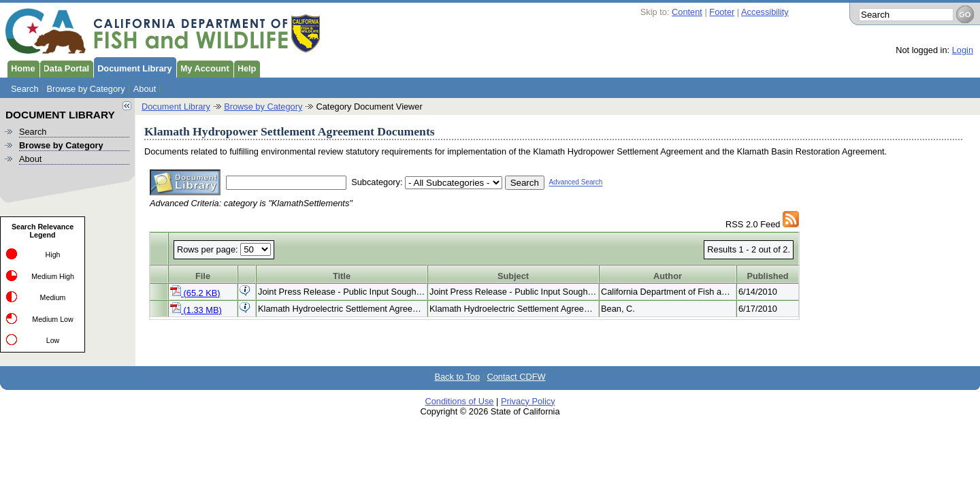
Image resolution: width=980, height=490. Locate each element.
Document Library (133, 67)
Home (21, 67)
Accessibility (765, 12)
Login (963, 50)
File (203, 276)
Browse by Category (86, 89)
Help (245, 67)
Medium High (53, 276)
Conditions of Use (459, 401)
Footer (722, 12)
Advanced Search (575, 183)
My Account (203, 67)
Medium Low (52, 319)
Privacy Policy (528, 401)
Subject (513, 276)
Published (767, 276)
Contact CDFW (517, 377)
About (145, 89)
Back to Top (457, 377)
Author (668, 276)
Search (25, 89)
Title (342, 276)
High (53, 255)
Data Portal (65, 67)
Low (53, 340)
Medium (53, 297)
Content (687, 12)
